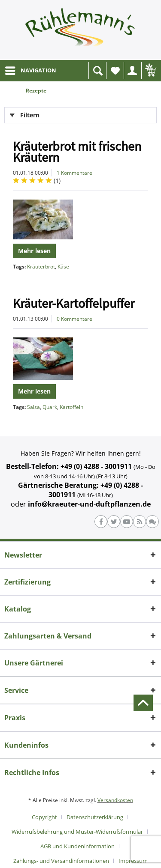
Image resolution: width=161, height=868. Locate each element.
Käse (63, 267)
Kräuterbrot (41, 267)
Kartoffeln (71, 407)
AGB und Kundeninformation (77, 846)
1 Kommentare (74, 173)
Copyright (44, 817)
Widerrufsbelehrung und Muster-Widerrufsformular (77, 832)
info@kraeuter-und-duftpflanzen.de (89, 504)
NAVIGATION (31, 69)
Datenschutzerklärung (95, 817)
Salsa (33, 407)
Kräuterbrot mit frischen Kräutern (77, 152)
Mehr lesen (34, 251)
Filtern (25, 114)
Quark (50, 407)
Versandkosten (115, 800)
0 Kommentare (74, 319)
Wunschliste (117, 73)
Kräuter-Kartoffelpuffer (74, 303)
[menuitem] (30, 71)
